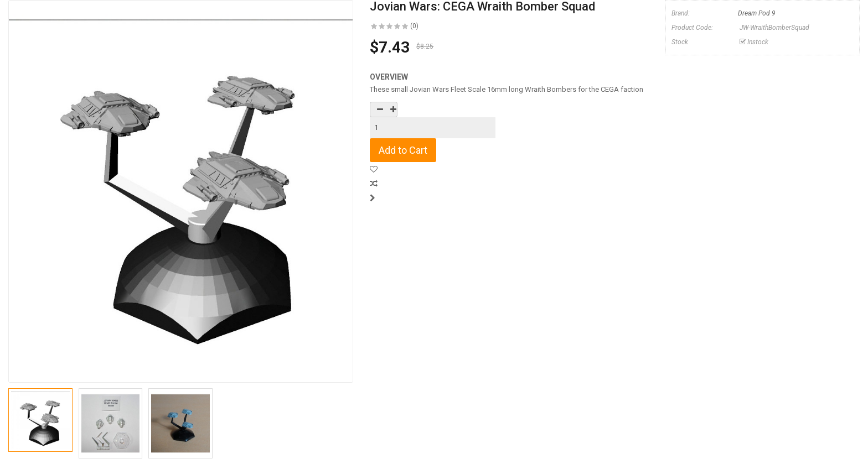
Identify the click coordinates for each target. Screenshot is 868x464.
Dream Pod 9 (757, 13)
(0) (414, 26)
